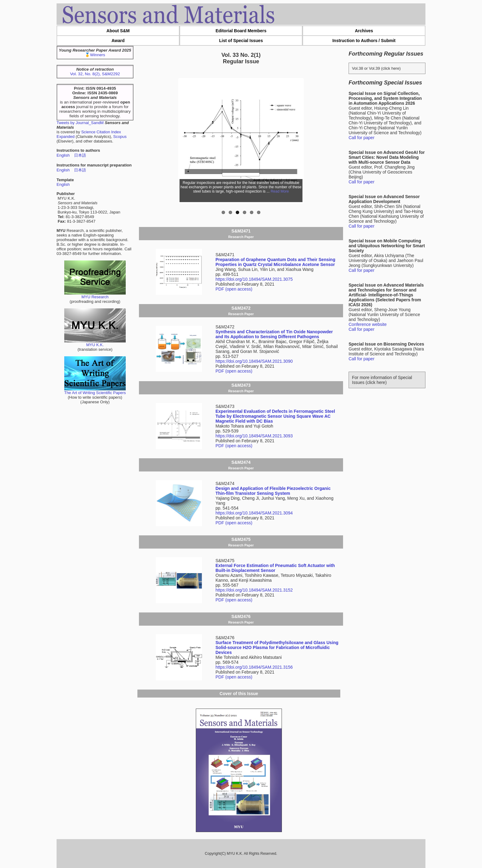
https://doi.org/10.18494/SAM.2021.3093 (254, 436)
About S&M (118, 31)
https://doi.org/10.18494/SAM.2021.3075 (254, 279)
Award (118, 41)
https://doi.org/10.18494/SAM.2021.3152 (254, 590)
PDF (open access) (234, 289)
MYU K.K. (95, 343)
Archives (364, 31)
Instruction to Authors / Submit (364, 41)
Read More (280, 191)
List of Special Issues (241, 41)
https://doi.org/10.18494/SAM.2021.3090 (254, 361)
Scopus (120, 137)
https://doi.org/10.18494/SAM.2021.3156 (254, 667)
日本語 (80, 155)
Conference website (368, 324)
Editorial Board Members (241, 31)
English (63, 155)
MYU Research (95, 295)
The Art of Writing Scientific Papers (95, 391)
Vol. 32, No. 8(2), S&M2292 (95, 74)
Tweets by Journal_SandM (80, 123)
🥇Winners (95, 55)
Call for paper (361, 138)
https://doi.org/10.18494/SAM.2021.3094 (254, 513)
